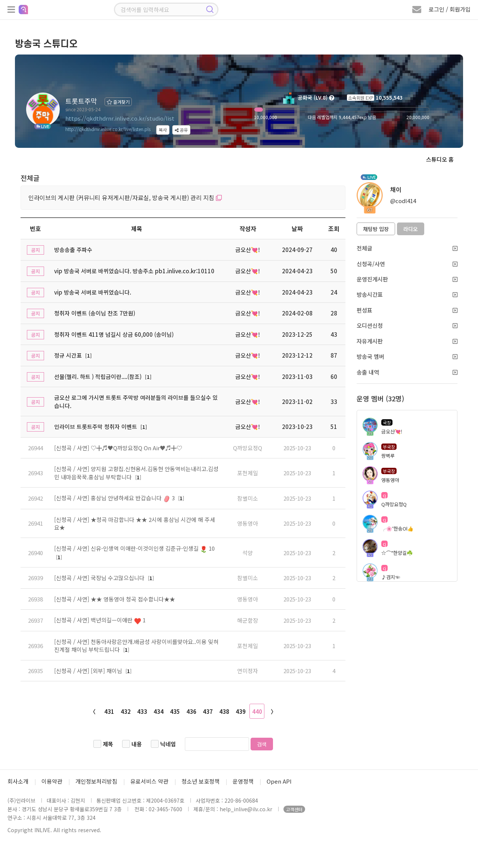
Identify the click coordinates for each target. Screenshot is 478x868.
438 (224, 711)
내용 (137, 744)
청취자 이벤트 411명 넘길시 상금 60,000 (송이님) (114, 334)
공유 (181, 130)
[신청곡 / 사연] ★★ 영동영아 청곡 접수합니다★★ (115, 599)
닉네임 (168, 744)
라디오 (411, 229)
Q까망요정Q (248, 448)
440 (257, 711)
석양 (248, 553)
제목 (108, 744)
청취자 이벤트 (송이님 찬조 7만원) (95, 313)
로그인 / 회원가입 (450, 9)
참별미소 (248, 498)
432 (126, 711)
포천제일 (248, 473)
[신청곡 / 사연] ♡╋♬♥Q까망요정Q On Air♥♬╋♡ (118, 448)
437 (208, 711)
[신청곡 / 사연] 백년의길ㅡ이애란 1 (100, 620)
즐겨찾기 (118, 102)
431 (109, 711)
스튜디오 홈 (440, 159)
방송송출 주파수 (73, 250)
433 (142, 711)
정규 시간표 (68, 355)
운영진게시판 (407, 279)
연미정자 (248, 671)
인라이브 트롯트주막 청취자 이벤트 (96, 427)
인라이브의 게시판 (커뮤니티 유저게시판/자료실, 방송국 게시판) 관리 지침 (125, 197)
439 (241, 711)
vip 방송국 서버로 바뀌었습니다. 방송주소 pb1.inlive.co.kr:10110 (134, 271)
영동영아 (248, 523)
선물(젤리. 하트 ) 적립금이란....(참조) (98, 377)
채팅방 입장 (376, 229)
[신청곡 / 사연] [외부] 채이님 (89, 671)
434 (159, 711)
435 (175, 711)
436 (191, 711)
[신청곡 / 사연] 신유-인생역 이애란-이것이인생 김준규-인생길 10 (134, 548)
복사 (163, 130)
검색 (262, 744)
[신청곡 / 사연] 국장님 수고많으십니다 (100, 578)
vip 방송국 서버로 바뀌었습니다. (93, 292)
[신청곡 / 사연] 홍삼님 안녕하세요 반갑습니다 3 (115, 498)
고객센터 (294, 809)
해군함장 (248, 620)
